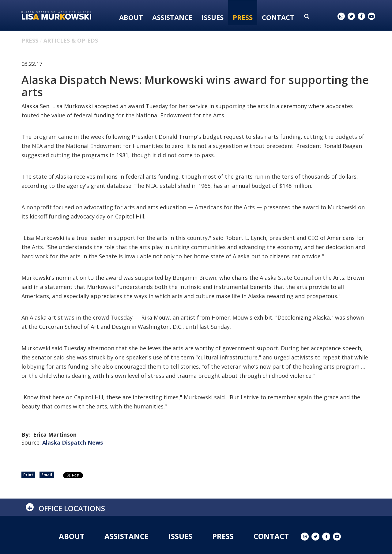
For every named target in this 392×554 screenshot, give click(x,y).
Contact (278, 17)
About (131, 17)
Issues (213, 17)
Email (47, 475)
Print (28, 475)
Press (243, 17)
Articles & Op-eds (71, 40)
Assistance (172, 17)
